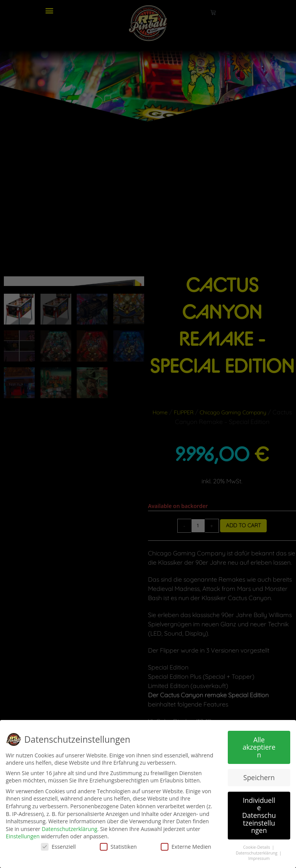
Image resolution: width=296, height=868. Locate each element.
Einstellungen (23, 836)
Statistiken (118, 847)
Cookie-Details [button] (257, 847)
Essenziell (58, 847)
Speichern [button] (259, 777)
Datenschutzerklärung (69, 829)
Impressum (259, 858)
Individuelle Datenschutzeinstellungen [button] (259, 815)
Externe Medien (186, 847)
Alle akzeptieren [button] (259, 747)
